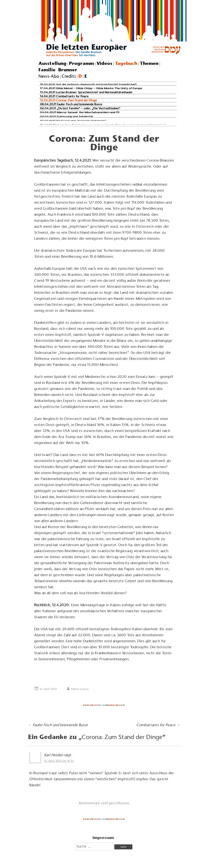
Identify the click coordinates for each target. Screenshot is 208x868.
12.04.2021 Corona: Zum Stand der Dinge (68, 100)
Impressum (103, 838)
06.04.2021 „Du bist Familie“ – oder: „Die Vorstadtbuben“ (80, 108)
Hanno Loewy (80, 689)
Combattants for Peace (158, 725)
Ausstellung (52, 63)
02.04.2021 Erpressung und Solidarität (67, 116)
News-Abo (49, 76)
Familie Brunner (58, 70)
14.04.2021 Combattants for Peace (64, 96)
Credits (69, 76)
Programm (81, 63)
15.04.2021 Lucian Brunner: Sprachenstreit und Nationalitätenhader (86, 92)
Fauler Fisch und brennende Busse (58, 725)
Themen (149, 63)
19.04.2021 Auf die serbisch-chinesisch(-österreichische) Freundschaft (88, 84)
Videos (104, 63)
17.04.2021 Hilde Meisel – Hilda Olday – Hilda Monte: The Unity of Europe (91, 88)
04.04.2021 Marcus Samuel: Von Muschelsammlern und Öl (80, 112)
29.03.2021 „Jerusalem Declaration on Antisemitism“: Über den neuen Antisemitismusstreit (103, 124)
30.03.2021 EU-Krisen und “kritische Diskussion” (73, 120)
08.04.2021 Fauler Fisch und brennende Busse (71, 104)
